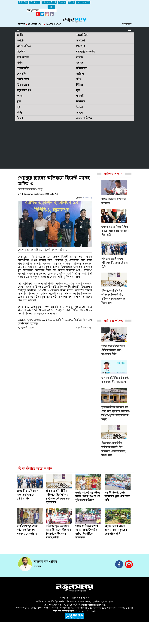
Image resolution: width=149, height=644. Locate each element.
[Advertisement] (75, 145)
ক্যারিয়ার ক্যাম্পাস (85, 52)
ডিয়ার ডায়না (23, 85)
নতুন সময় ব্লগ (24, 91)
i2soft (93, 611)
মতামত (80, 63)
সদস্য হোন (35, 2)
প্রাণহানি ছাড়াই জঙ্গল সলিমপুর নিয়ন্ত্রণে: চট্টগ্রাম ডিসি (28, 495)
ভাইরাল (80, 74)
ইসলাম (80, 57)
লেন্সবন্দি (21, 74)
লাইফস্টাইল (82, 69)
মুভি (19, 102)
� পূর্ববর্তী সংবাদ (26, 328)
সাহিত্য (80, 113)
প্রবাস (20, 63)
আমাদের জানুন (49, 2)
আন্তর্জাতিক (82, 35)
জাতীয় (20, 35)
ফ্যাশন (20, 96)
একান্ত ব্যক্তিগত (84, 118)
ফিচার (20, 118)
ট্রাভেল (80, 107)
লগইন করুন (127, 24)
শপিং (79, 80)
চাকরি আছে (23, 80)
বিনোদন (21, 52)
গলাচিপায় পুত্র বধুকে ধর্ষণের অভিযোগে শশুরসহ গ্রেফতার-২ (27, 530)
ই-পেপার (23, 2)
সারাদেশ (80, 41)
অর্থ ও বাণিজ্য (24, 46)
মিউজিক (80, 102)
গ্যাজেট (80, 96)
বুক (19, 107)
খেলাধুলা (81, 46)
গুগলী (71, 2)
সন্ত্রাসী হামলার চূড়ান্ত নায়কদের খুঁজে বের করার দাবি (117, 497)
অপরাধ (21, 41)
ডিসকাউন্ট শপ (83, 2)
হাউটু (20, 113)
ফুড (78, 91)
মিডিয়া (79, 85)
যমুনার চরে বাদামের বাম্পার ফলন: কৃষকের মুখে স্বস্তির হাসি (116, 530)
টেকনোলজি (23, 69)
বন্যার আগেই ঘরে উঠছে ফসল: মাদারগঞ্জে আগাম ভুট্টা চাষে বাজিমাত (88, 497)
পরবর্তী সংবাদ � (84, 328)
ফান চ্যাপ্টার (23, 57)
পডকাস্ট (62, 2)
